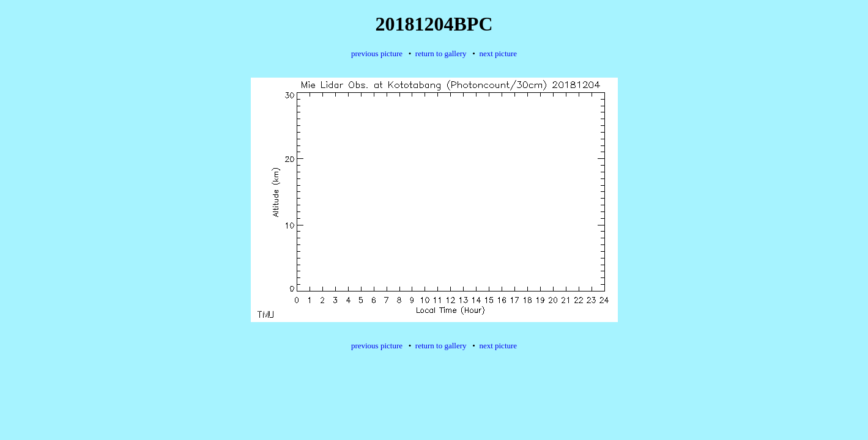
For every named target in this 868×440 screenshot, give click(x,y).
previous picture (377, 53)
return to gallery (441, 53)
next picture (498, 53)
